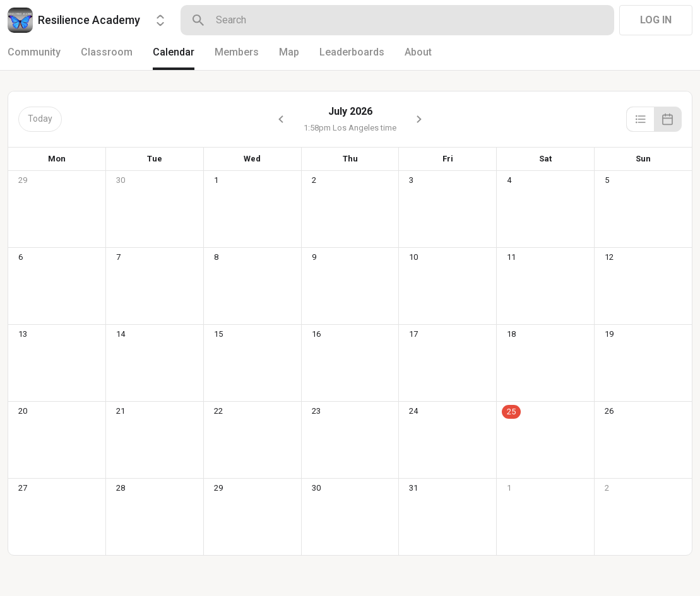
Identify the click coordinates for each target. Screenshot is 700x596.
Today (40, 119)
